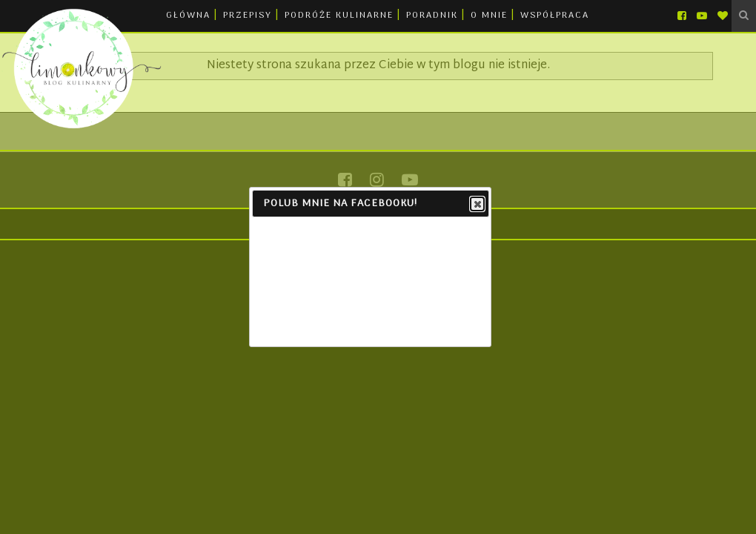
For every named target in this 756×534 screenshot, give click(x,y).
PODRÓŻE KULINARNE (339, 16)
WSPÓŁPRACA (555, 16)
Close (477, 205)
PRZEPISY (248, 16)
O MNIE (489, 16)
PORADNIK (432, 16)
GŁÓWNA (188, 16)
